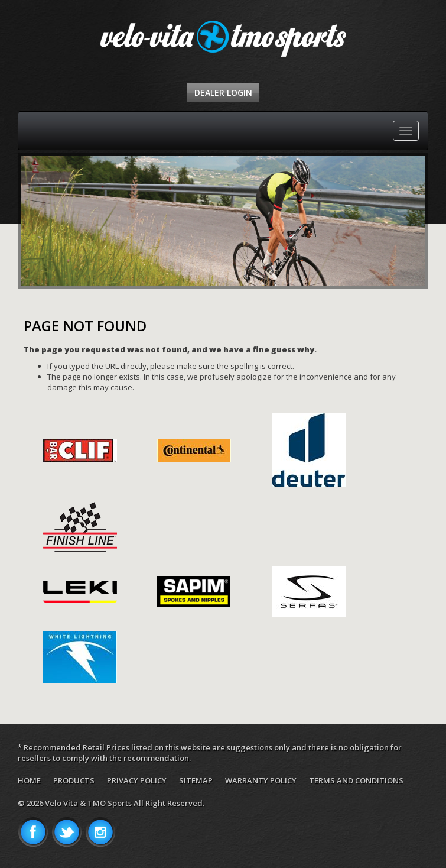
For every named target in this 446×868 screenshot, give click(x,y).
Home (29, 780)
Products (74, 780)
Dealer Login (223, 93)
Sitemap (196, 780)
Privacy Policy (137, 780)
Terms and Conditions (356, 780)
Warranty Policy (261, 780)
